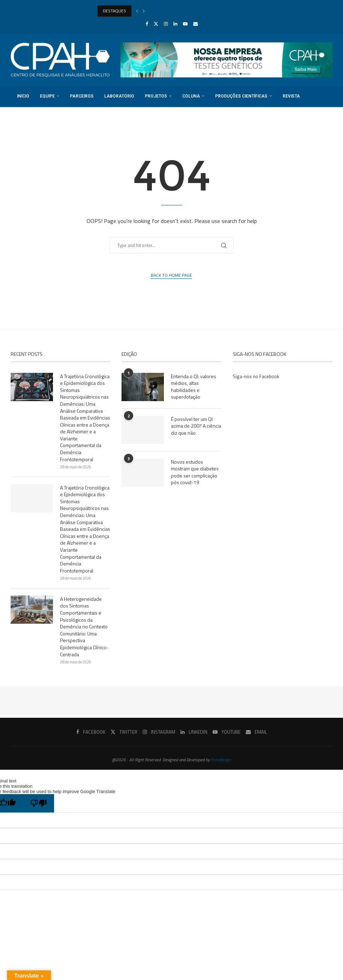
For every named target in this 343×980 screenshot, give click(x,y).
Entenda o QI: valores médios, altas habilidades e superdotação (194, 387)
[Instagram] (166, 24)
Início (22, 96)
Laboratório (118, 96)
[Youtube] (185, 24)
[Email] (196, 24)
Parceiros (81, 96)
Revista (290, 96)
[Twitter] (156, 24)
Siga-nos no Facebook (256, 376)
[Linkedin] (175, 24)
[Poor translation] (39, 803)
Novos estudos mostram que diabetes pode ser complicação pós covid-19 (195, 472)
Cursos (318, 96)
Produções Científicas (240, 96)
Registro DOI (30, 117)
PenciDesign (221, 760)
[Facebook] (147, 24)
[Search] (329, 138)
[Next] (144, 11)
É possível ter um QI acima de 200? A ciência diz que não (196, 426)
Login (67, 117)
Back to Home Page (171, 275)
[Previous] (137, 11)
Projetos (155, 96)
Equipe (46, 96)
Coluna (190, 96)
